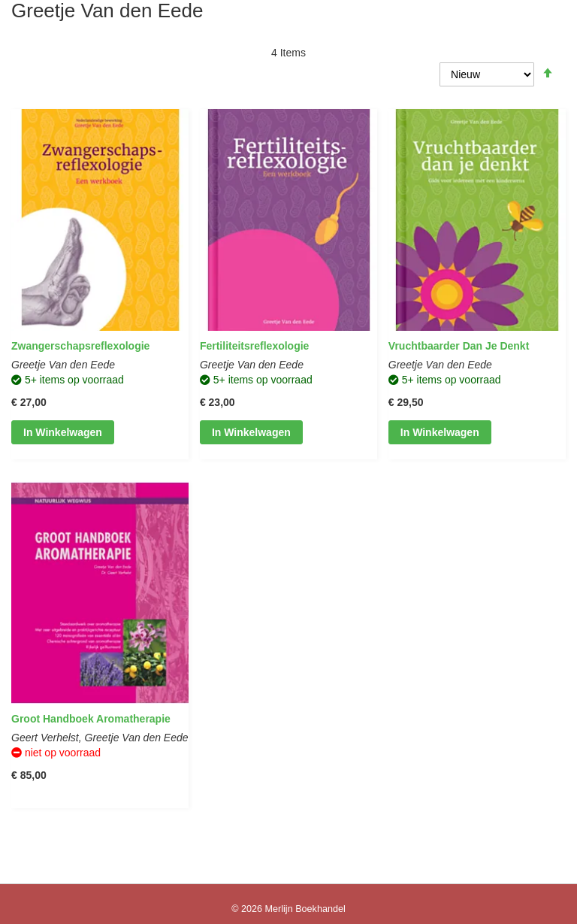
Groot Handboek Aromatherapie (91, 719)
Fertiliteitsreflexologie (254, 346)
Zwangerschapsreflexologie (80, 346)
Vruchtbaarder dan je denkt (459, 346)
